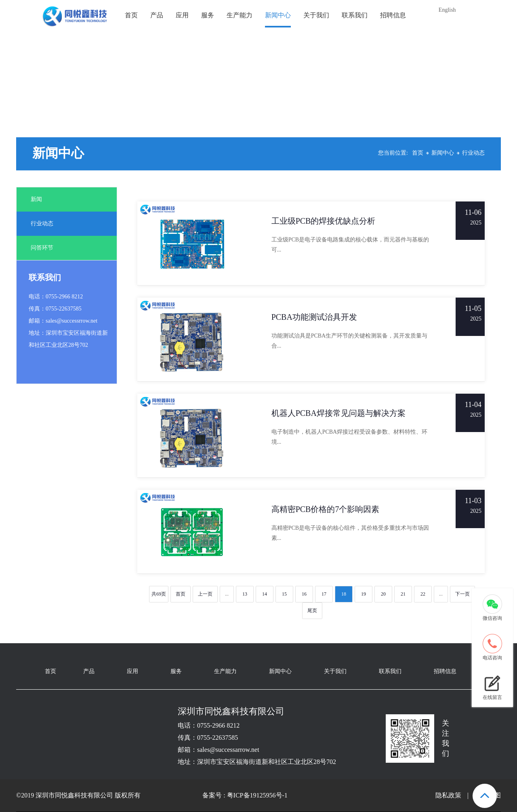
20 (383, 594)
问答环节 (42, 248)
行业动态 (473, 153)
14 (265, 594)
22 (423, 594)
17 (324, 594)
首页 (131, 15)
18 (344, 594)
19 (364, 594)
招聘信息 (393, 15)
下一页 (462, 594)
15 (284, 594)
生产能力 (240, 15)
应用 (182, 15)
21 (403, 594)
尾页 (312, 611)
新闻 (36, 199)
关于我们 (316, 15)
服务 (208, 15)
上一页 (205, 594)
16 (304, 594)
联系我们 (355, 15)
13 (245, 594)
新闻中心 (278, 15)
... (227, 594)
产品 (157, 15)
